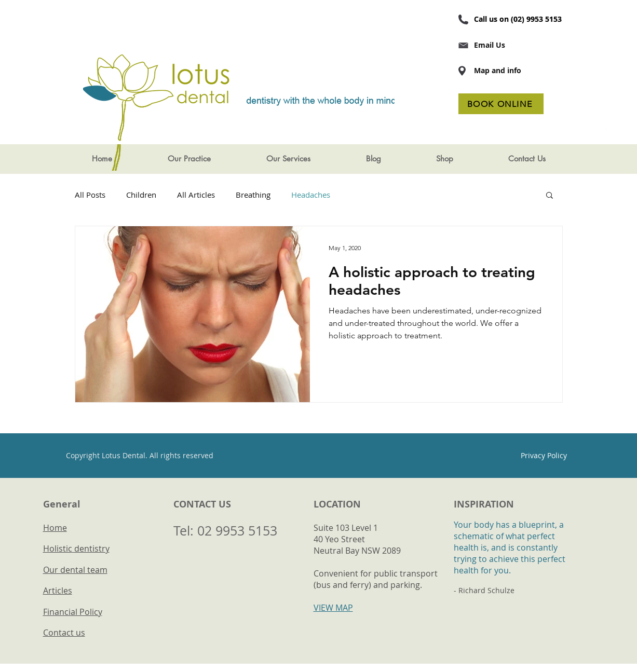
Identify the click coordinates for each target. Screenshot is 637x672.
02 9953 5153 (237, 531)
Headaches (311, 195)
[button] (189, 159)
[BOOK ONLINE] (501, 104)
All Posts (90, 195)
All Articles (196, 195)
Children (141, 195)
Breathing (253, 195)
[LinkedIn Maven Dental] (614, 127)
